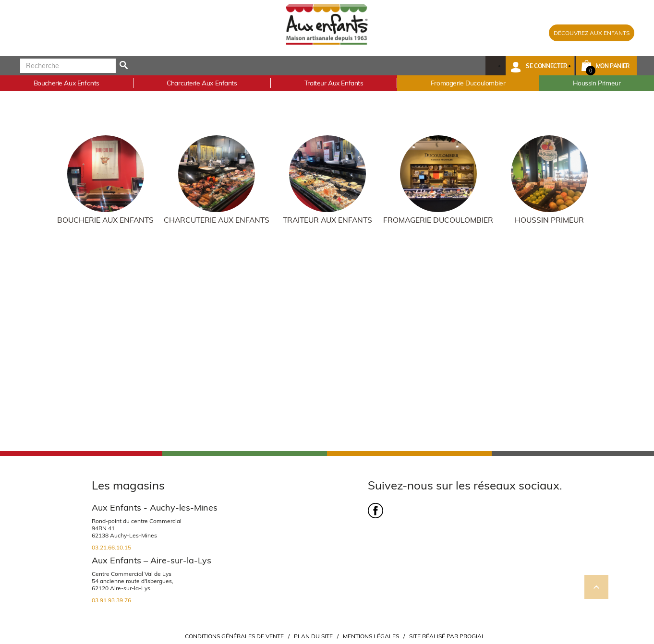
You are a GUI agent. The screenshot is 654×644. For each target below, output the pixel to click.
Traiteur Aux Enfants (327, 220)
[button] (540, 66)
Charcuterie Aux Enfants (217, 220)
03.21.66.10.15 (111, 547)
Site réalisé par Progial (447, 636)
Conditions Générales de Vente (234, 636)
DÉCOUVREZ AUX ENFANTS (592, 33)
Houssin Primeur (549, 220)
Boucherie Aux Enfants (105, 220)
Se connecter (546, 66)
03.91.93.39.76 (111, 600)
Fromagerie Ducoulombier (438, 220)
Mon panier (613, 66)
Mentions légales (371, 636)
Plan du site (313, 636)
